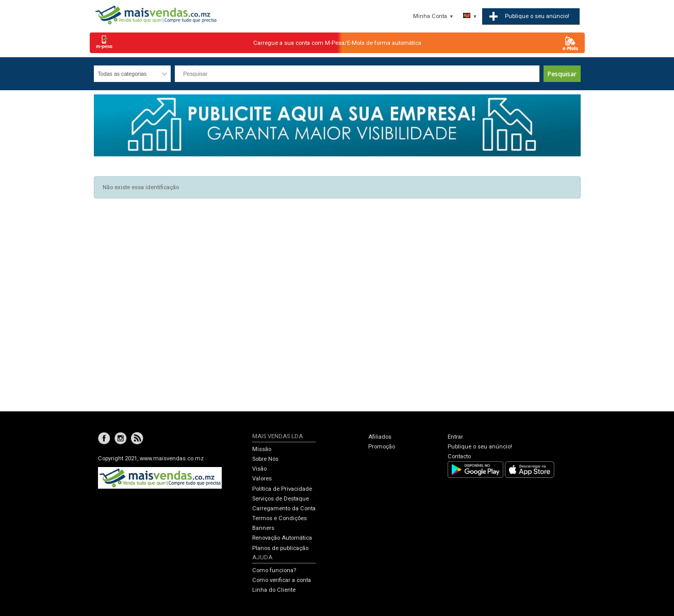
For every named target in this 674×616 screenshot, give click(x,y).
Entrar (455, 437)
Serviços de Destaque (281, 499)
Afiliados (380, 437)
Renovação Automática (282, 538)
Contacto (459, 456)
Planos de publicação (280, 548)
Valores (262, 479)
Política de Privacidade (282, 489)
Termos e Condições (280, 518)
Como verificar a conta (282, 580)
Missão (262, 449)
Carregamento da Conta (284, 509)
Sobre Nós (265, 459)
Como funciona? (274, 570)
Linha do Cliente (274, 590)
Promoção (382, 447)
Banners (263, 528)
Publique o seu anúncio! (480, 447)
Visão (259, 469)
